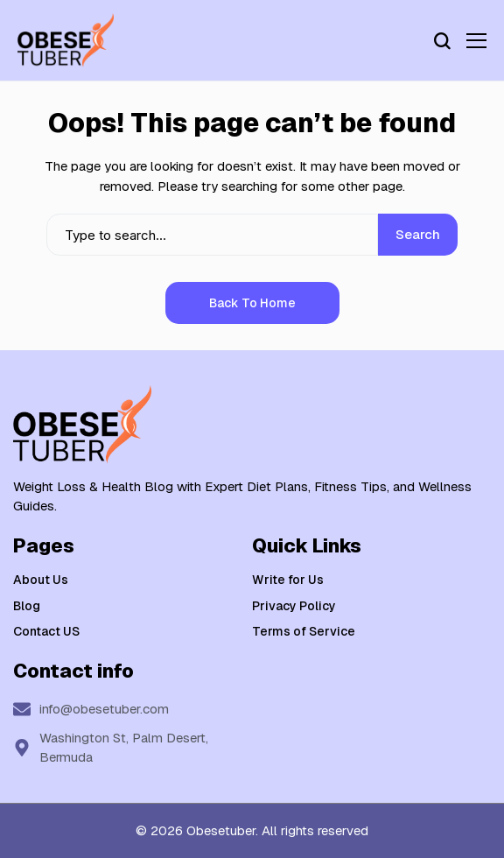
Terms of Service (304, 631)
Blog (27, 606)
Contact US (46, 631)
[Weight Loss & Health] (66, 40)
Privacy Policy (294, 606)
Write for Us (288, 580)
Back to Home (252, 303)
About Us (41, 580)
